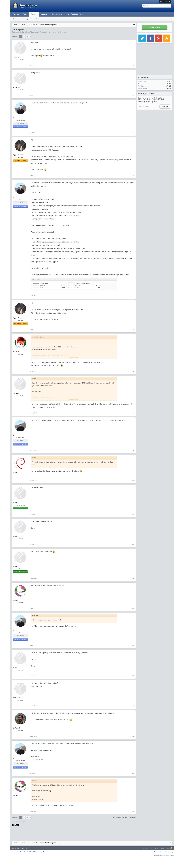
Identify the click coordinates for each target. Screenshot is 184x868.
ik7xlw (169, 88)
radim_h (16, 352)
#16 (133, 676)
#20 (133, 811)
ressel (15, 600)
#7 (134, 371)
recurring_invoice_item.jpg (83, 283)
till (14, 118)
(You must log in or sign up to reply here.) (124, 817)
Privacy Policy (169, 852)
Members (44, 14)
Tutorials (16, 14)
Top (168, 848)
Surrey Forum (170, 855)
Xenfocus (24, 848)
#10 (133, 480)
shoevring (52, 32)
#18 (133, 736)
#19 (133, 773)
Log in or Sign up (165, 1)
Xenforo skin (16, 848)
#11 (133, 514)
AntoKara (17, 698)
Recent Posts (33, 19)
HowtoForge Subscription (75, 14)
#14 (133, 608)
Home (163, 848)
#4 (134, 175)
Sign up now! (155, 27)
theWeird (16, 728)
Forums (34, 14)
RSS (171, 848)
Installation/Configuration (31, 32)
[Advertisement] (155, 126)
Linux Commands (57, 14)
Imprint (157, 848)
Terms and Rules (159, 852)
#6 (134, 330)
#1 (134, 65)
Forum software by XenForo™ (28, 852)
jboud (15, 472)
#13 (133, 578)
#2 (134, 96)
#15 (133, 645)
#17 (133, 706)
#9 (134, 450)
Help (151, 848)
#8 (134, 413)
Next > (29, 36)
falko (15, 503)
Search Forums (20, 19)
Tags (25, 14)
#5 (134, 296)
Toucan (16, 536)
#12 (133, 544)
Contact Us (144, 848)
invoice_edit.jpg (44, 283)
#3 (134, 133)
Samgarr (16, 393)
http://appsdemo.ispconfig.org (42, 750)
